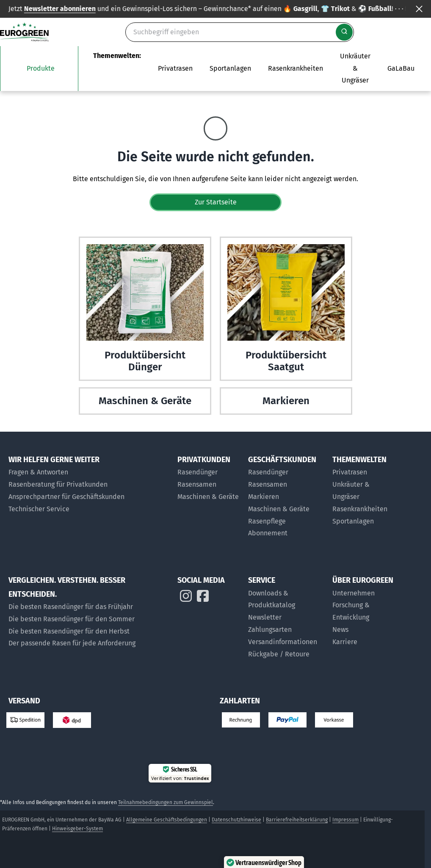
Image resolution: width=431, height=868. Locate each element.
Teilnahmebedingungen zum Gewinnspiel (166, 802)
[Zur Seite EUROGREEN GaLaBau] (401, 69)
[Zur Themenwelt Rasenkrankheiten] (296, 69)
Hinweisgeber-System (77, 829)
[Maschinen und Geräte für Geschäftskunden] (286, 509)
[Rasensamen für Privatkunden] (208, 485)
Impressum (345, 820)
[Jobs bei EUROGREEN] (363, 642)
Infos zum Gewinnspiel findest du (338, 9)
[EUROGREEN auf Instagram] (186, 598)
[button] (398, 835)
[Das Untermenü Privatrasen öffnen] (175, 69)
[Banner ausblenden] (419, 9)
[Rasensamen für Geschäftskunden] (286, 485)
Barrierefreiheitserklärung (297, 820)
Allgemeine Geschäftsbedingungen (167, 820)
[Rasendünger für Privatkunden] (208, 473)
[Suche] (240, 32)
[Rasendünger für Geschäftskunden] (286, 473)
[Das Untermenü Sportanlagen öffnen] (230, 69)
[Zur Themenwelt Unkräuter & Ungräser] (355, 69)
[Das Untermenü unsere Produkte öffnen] (39, 69)
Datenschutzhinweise (236, 820)
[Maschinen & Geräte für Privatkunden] (208, 497)
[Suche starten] (344, 32)
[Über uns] (363, 594)
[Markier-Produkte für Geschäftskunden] (286, 497)
